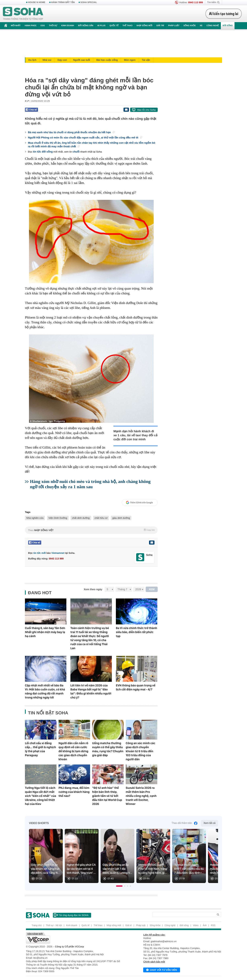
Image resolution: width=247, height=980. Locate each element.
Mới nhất (16, 26)
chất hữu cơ (101, 518)
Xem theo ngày (93, 589)
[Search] (184, 914)
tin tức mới (40, 553)
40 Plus (101, 26)
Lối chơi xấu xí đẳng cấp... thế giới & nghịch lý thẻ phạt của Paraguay (40, 749)
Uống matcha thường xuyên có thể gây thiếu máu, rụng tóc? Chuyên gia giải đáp (108, 749)
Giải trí (160, 26)
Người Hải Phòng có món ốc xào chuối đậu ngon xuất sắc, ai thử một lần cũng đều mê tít (85, 138)
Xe (201, 26)
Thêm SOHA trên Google (139, 502)
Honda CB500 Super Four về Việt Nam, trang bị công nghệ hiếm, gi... (153, 869)
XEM (152, 589)
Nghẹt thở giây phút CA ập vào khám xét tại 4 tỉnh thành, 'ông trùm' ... (81, 869)
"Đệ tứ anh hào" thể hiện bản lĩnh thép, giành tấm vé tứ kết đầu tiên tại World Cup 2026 (107, 796)
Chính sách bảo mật (154, 962)
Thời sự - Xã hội (54, 925)
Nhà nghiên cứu (35, 518)
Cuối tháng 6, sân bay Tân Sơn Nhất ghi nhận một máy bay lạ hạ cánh (45, 632)
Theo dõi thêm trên (185, 823)
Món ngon (130, 60)
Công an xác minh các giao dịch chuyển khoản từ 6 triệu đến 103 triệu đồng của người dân (140, 751)
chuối (76, 152)
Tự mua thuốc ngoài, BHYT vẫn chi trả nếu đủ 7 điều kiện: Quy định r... (189, 869)
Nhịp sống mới (144, 26)
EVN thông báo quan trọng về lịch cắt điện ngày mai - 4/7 (136, 687)
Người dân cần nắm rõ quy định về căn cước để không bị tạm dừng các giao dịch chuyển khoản (73, 751)
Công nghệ (213, 26)
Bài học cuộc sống (107, 60)
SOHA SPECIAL (89, 2)
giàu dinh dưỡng (121, 518)
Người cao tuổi (82, 60)
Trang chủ (37, 925)
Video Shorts (39, 823)
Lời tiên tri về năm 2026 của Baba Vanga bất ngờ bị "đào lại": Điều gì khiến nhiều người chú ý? (91, 691)
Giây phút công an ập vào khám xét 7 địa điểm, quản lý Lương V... (117, 869)
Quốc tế (114, 26)
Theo (91, 530)
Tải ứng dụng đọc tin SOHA (71, 915)
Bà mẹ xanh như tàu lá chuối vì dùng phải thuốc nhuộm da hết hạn (71, 132)
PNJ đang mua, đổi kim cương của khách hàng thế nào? (74, 792)
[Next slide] (213, 858)
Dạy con (62, 60)
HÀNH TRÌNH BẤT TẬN (63, 2)
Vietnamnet (58, 553)
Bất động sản (86, 26)
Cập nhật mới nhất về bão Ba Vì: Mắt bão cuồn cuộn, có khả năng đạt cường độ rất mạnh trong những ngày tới (45, 691)
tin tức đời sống (43, 152)
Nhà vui (47, 60)
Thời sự (53, 26)
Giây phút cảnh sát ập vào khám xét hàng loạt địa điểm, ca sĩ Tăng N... (45, 869)
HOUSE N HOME (37, 2)
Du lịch (32, 60)
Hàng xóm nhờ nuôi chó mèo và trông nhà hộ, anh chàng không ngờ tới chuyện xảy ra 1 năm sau (90, 484)
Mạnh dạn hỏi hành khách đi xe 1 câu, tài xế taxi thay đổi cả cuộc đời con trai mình (135, 435)
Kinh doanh (68, 26)
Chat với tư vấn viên (162, 970)
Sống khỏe (190, 26)
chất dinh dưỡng (81, 518)
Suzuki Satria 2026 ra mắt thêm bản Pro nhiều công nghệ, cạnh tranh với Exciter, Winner (141, 796)
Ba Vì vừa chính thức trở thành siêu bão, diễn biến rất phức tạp (136, 632)
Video (196, 925)
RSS (213, 925)
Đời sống (228, 26)
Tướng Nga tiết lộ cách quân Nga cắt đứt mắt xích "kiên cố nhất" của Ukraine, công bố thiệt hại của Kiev (41, 796)
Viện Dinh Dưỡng (58, 518)
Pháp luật (174, 26)
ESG (43, 26)
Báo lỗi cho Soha (147, 110)
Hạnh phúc (31, 26)
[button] (119, 886)
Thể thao (128, 26)
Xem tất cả (209, 823)
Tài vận (146, 60)
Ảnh (205, 925)
